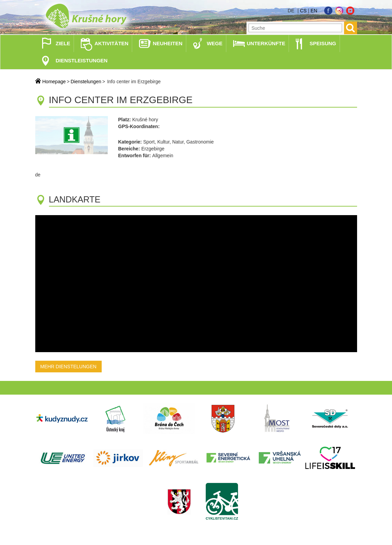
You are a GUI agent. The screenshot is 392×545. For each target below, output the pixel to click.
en (314, 11)
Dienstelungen (86, 82)
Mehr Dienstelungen (68, 367)
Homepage (54, 82)
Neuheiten (168, 43)
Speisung (323, 43)
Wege (215, 43)
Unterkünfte (266, 43)
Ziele (63, 43)
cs (303, 11)
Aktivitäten (111, 43)
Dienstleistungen (82, 60)
